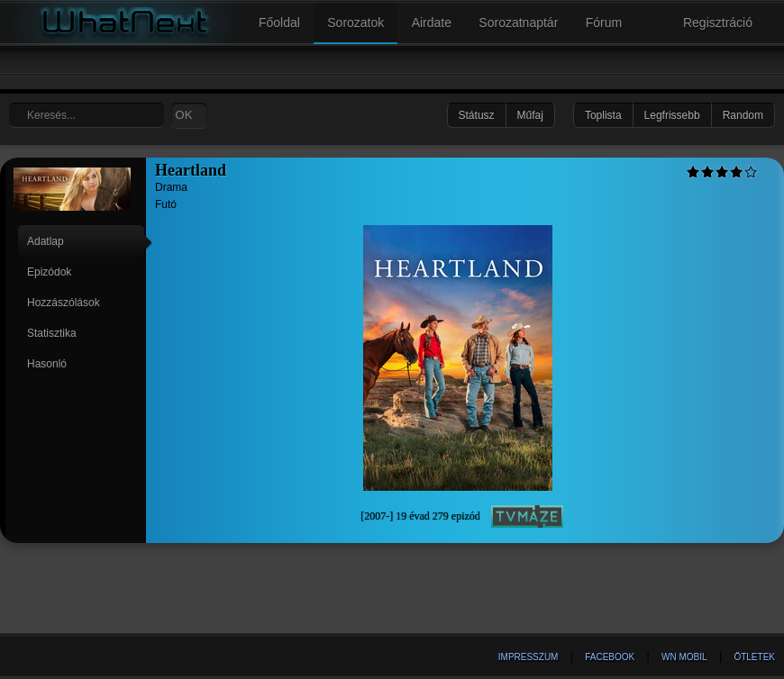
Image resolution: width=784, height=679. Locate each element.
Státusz (477, 115)
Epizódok (49, 272)
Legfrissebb (672, 115)
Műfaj (530, 115)
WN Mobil (684, 657)
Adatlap (46, 241)
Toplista (603, 115)
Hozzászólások (64, 303)
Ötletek (754, 657)
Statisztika (52, 333)
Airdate (432, 23)
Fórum (604, 23)
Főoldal (279, 23)
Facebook (610, 657)
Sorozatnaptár (518, 23)
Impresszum (529, 657)
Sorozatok (356, 23)
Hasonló (47, 364)
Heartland (191, 170)
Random (743, 115)
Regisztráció (718, 23)
